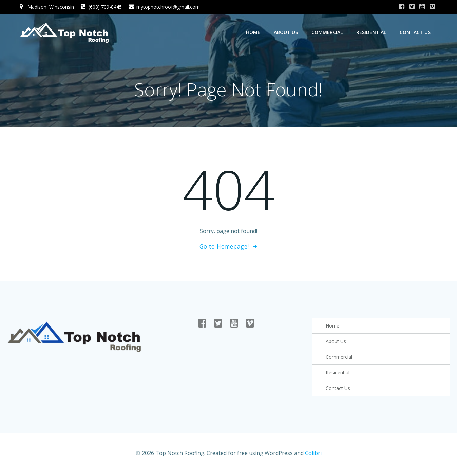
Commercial (327, 32)
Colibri (313, 456)
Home (253, 32)
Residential (372, 32)
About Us (286, 32)
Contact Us (415, 32)
